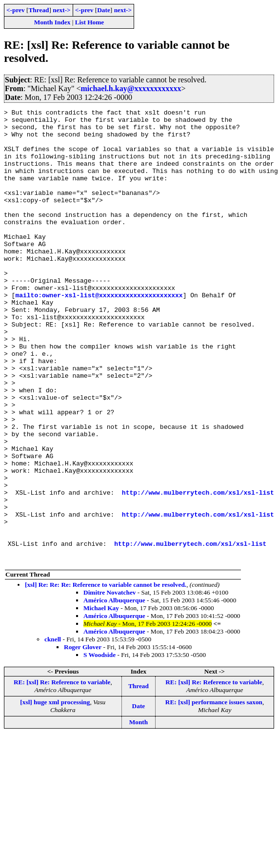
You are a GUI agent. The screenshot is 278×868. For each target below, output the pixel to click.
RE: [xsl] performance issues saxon (214, 793)
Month (139, 813)
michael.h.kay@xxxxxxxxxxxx (131, 88)
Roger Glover (83, 738)
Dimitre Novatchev (109, 683)
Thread (39, 10)
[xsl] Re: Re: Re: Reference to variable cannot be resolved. (106, 675)
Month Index (52, 22)
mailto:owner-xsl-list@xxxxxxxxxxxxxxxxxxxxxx (99, 333)
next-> (61, 10)
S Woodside (99, 745)
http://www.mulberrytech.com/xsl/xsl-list (198, 570)
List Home (90, 22)
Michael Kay (101, 699)
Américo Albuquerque (114, 691)
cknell (53, 730)
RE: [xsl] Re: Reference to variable (62, 773)
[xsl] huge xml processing (55, 793)
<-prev (16, 10)
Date (104, 10)
